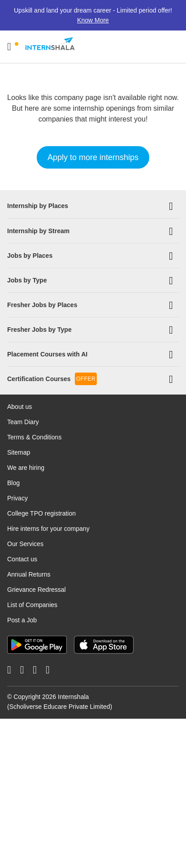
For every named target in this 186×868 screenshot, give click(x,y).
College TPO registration (41, 513)
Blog (13, 482)
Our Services (25, 543)
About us (19, 406)
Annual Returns (29, 574)
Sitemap (19, 452)
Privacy (17, 498)
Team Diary (23, 421)
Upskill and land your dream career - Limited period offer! (93, 15)
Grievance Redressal (37, 589)
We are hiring (26, 467)
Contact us (22, 559)
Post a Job (22, 620)
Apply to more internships (93, 157)
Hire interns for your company (48, 528)
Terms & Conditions (34, 437)
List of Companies (32, 604)
